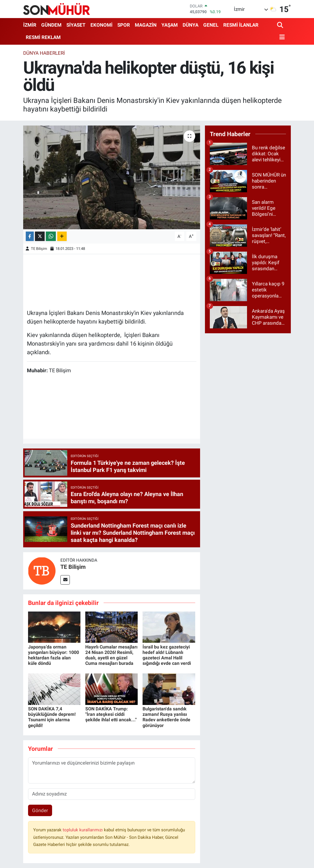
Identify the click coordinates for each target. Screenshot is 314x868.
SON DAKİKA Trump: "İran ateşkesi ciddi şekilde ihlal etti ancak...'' (111, 714)
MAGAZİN (146, 25)
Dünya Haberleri (44, 53)
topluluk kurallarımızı (83, 830)
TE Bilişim (39, 249)
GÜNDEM (51, 25)
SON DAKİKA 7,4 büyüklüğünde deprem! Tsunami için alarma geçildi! (52, 717)
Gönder (40, 810)
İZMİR (30, 25)
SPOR (124, 25)
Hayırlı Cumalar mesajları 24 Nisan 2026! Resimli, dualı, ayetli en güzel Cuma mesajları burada (111, 655)
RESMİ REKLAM (43, 37)
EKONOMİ (101, 25)
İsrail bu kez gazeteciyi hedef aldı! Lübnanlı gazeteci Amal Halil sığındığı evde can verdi (167, 655)
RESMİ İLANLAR (241, 25)
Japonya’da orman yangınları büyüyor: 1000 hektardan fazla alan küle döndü (54, 655)
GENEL (211, 25)
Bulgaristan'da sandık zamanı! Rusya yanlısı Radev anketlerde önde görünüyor (166, 717)
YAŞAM (170, 25)
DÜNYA (190, 25)
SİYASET (76, 25)
